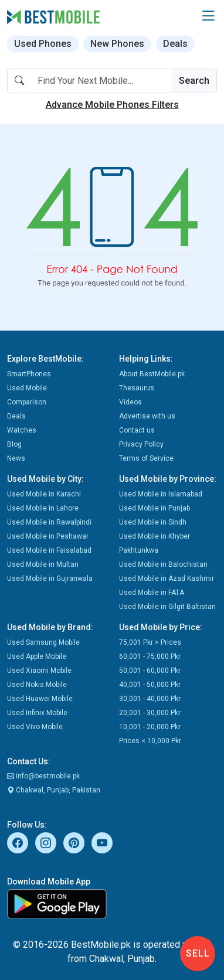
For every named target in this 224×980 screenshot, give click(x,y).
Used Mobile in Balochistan (163, 564)
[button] (208, 16)
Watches (22, 430)
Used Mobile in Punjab (155, 508)
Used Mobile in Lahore (43, 508)
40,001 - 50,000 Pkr (150, 685)
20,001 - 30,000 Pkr (150, 713)
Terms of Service (146, 458)
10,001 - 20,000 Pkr (150, 727)
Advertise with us (147, 416)
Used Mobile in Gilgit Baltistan (167, 607)
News (16, 458)
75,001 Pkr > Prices (150, 642)
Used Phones (43, 44)
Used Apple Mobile (37, 656)
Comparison (27, 402)
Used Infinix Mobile (37, 713)
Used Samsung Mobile (43, 642)
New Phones (117, 44)
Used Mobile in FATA (152, 593)
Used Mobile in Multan (43, 564)
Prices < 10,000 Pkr (150, 741)
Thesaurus (137, 388)
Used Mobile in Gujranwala (50, 579)
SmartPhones (29, 374)
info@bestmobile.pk (43, 776)
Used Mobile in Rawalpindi (49, 522)
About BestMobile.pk (152, 374)
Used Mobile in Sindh (153, 522)
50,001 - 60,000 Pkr (150, 671)
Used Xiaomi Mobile (39, 671)
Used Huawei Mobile (40, 699)
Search (194, 81)
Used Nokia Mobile (37, 685)
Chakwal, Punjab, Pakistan (54, 790)
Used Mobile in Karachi (44, 494)
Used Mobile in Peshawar (48, 536)
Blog (14, 444)
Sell (198, 953)
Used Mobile (27, 388)
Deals (175, 44)
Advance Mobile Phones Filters (112, 105)
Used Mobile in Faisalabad (49, 550)
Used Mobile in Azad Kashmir (167, 579)
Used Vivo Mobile (35, 727)
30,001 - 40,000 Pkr (150, 699)
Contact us (137, 430)
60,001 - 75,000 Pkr (150, 656)
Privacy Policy (141, 444)
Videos (130, 402)
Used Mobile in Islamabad (161, 494)
